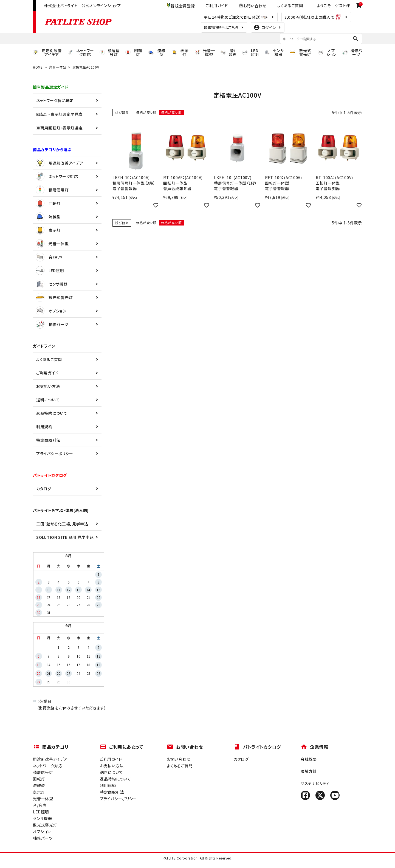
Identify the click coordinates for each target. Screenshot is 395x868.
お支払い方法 (48, 386)
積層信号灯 (52, 190)
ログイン (265, 27)
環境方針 (309, 771)
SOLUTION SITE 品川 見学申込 (65, 537)
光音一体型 (58, 67)
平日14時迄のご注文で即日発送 (236, 17)
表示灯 (48, 230)
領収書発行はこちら (221, 27)
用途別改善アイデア (59, 163)
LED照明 (50, 270)
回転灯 (48, 203)
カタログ (44, 489)
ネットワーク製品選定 (55, 100)
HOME (38, 67)
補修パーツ (52, 324)
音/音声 (49, 257)
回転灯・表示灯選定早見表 (59, 114)
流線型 (48, 217)
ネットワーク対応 (57, 176)
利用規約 (44, 427)
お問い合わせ (253, 5)
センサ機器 (52, 284)
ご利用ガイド (217, 5)
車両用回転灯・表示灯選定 (59, 128)
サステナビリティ (315, 783)
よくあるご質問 (290, 5)
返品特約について (52, 413)
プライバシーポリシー (55, 453)
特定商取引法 (48, 440)
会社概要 (309, 759)
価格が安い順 (146, 112)
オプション (51, 311)
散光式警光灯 (54, 297)
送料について (48, 400)
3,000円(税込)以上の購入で (313, 17)
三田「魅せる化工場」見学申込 (62, 524)
